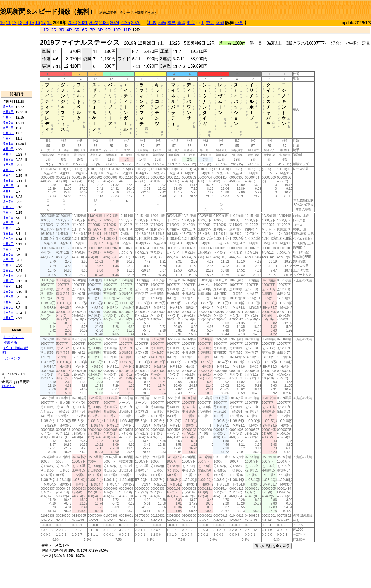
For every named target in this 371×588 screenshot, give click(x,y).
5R (77, 30)
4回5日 (9, 170)
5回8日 (9, 107)
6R (85, 30)
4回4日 (9, 175)
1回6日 (9, 291)
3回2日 (9, 228)
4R (69, 30)
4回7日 (9, 159)
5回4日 (9, 128)
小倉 (239, 23)
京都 (220, 23)
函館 (162, 23)
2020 (72, 23)
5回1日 (9, 144)
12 (14, 23)
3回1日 (9, 233)
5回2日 (9, 138)
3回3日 (9, 223)
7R (92, 30)
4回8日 (9, 154)
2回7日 (9, 244)
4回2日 (9, 186)
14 (26, 23)
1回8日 (9, 281)
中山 (201, 23)
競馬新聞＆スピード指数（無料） (48, 11)
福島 (172, 23)
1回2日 (9, 313)
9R (108, 30)
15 (32, 23)
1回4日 (9, 302)
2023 (104, 23)
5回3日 (9, 133)
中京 (210, 23)
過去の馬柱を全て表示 (272, 546)
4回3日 (9, 181)
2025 (125, 23)
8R (100, 30)
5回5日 (9, 122)
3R (61, 30)
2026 (136, 23)
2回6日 (9, 249)
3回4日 (9, 218)
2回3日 (9, 265)
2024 (115, 23)
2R (54, 30)
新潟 (181, 23)
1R (46, 30)
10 (2, 23)
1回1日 (9, 318)
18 (49, 23)
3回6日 (9, 207)
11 (8, 23)
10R (117, 30)
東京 (191, 23)
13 (20, 23)
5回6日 (9, 117)
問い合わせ (8, 386)
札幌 (153, 23)
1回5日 (9, 297)
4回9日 (9, 149)
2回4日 (9, 260)
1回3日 (9, 307)
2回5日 (9, 255)
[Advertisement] (309, 10)
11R (127, 30)
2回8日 (9, 239)
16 (38, 23)
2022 (93, 23)
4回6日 (9, 165)
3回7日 (9, 202)
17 (44, 23)
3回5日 (9, 212)
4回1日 (9, 191)
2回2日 (9, 270)
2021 (83, 23)
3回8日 (9, 196)
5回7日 (9, 112)
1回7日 (9, 286)
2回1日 (9, 276)
